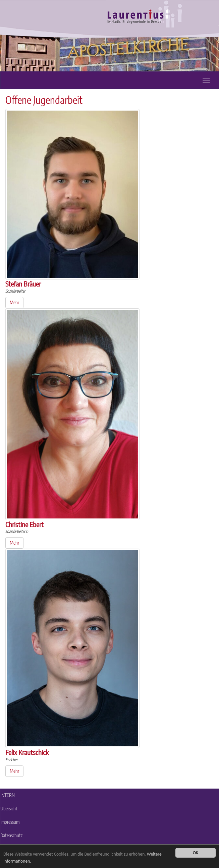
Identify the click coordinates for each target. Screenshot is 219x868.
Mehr (14, 302)
